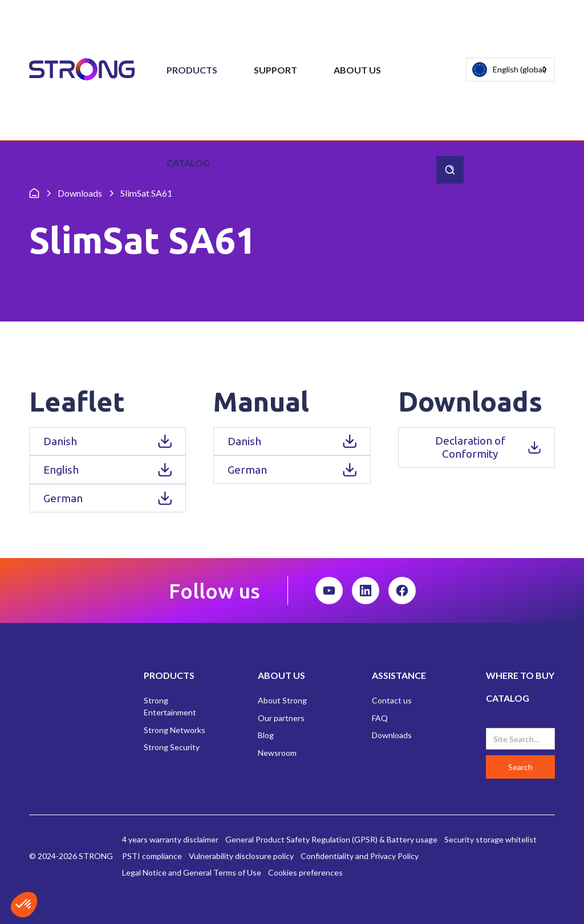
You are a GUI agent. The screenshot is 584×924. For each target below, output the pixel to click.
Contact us (392, 700)
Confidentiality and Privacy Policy (360, 856)
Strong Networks (175, 730)
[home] (82, 70)
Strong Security (172, 747)
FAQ (380, 718)
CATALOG (508, 698)
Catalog (188, 163)
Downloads (392, 735)
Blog (266, 735)
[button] (192, 70)
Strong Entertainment (170, 706)
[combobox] (510, 70)
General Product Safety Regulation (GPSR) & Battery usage (331, 839)
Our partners (281, 718)
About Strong (282, 700)
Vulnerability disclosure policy (241, 856)
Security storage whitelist (490, 839)
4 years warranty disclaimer (170, 839)
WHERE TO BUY (520, 675)
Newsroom (277, 753)
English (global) (509, 70)
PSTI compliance (152, 856)
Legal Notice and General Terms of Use (192, 872)
